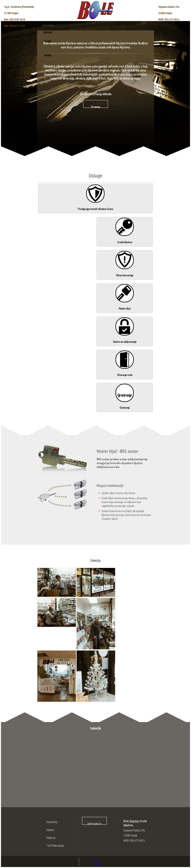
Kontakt (98, 864)
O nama (98, 861)
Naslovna (48, 32)
